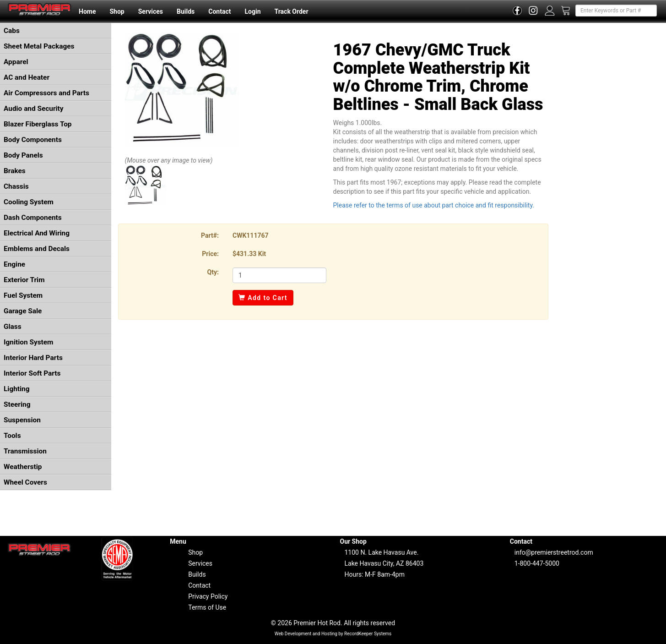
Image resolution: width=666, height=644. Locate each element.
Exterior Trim (24, 280)
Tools (12, 436)
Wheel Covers (25, 482)
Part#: (210, 235)
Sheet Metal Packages (39, 46)
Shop (117, 11)
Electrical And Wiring (37, 233)
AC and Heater (27, 77)
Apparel (16, 62)
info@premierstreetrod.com (554, 552)
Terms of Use (207, 607)
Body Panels (23, 155)
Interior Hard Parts (33, 358)
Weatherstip (23, 467)
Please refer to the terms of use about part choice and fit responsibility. (434, 205)
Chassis (16, 186)
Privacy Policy (208, 596)
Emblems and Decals (37, 249)
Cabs (12, 31)
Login (252, 11)
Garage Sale (23, 311)
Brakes (15, 171)
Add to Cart (263, 298)
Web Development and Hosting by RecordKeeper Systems (333, 634)
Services (151, 11)
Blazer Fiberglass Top (38, 124)
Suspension (22, 420)
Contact (219, 11)
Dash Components (33, 218)
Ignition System (28, 342)
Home (87, 11)
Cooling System (29, 202)
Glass (13, 327)
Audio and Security (34, 109)
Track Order (291, 11)
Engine (14, 264)
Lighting (17, 389)
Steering (17, 404)
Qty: (213, 272)
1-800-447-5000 (537, 563)
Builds (186, 11)
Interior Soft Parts (32, 373)
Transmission (25, 451)
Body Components (33, 140)
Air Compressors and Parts (46, 93)
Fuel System (23, 295)
